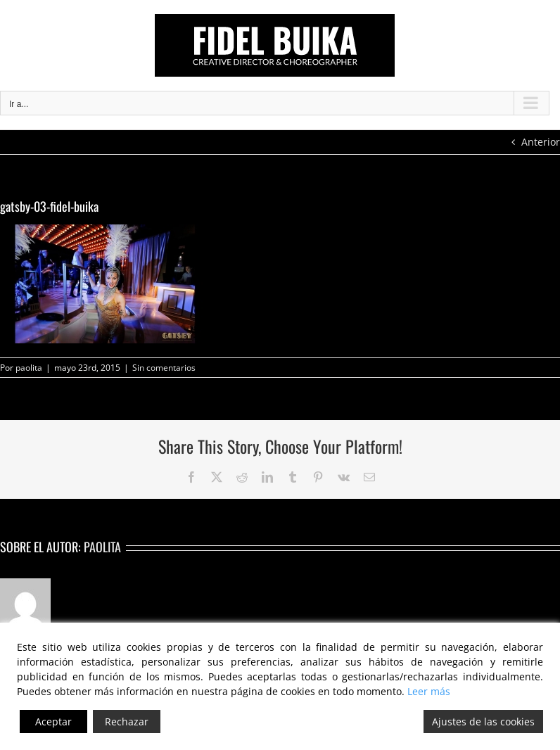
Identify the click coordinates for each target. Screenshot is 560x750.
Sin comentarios (164, 368)
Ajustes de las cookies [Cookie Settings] (483, 722)
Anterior (541, 142)
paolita (29, 368)
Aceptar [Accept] (53, 722)
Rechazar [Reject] (127, 722)
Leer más (429, 691)
